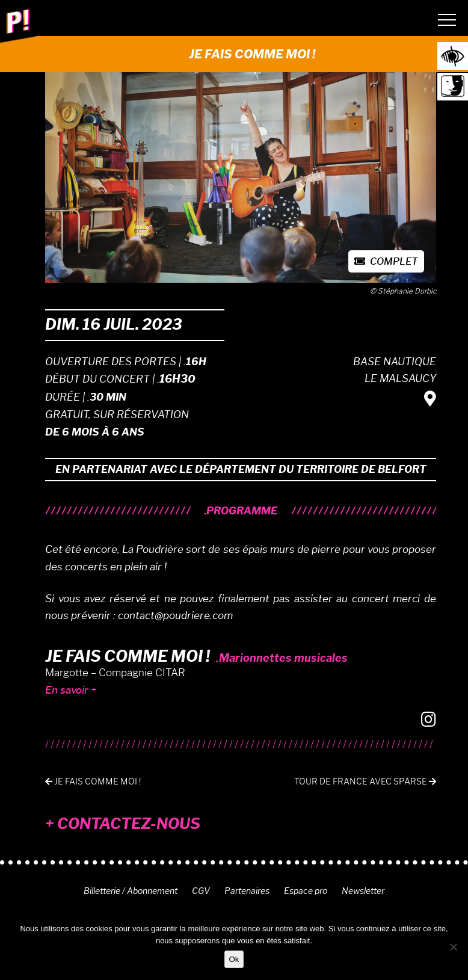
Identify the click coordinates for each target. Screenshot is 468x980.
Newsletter (363, 891)
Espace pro (306, 891)
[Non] (453, 947)
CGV (201, 891)
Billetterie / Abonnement (131, 891)
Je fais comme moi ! (93, 782)
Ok (234, 959)
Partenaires (247, 891)
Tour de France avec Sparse (365, 782)
